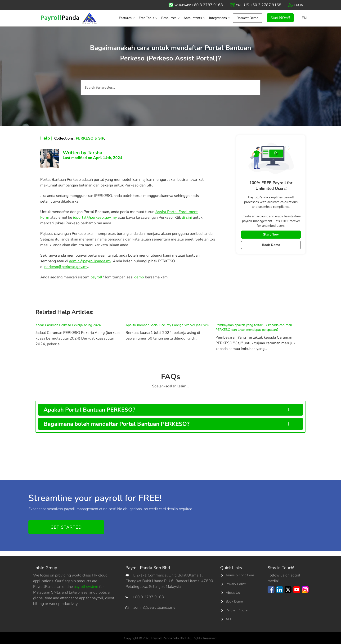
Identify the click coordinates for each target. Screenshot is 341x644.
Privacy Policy (236, 584)
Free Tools (146, 18)
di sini (187, 218)
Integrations (218, 18)
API (228, 619)
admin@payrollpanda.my (90, 261)
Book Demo (271, 245)
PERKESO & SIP (90, 138)
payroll (96, 277)
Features (125, 18)
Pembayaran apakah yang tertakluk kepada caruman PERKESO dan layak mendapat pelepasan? (254, 327)
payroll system (86, 587)
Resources (169, 18)
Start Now (271, 234)
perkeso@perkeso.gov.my (66, 267)
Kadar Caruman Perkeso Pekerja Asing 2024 (68, 325)
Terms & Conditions (240, 575)
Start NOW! (280, 18)
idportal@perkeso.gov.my (95, 218)
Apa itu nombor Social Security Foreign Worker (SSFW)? (167, 325)
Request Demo (247, 18)
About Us (233, 593)
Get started (66, 527)
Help (45, 138)
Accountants (193, 18)
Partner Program (238, 610)
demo (139, 277)
